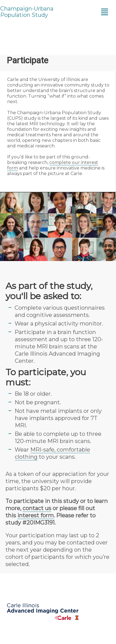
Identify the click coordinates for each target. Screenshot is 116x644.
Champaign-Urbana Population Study (27, 12)
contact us (37, 508)
